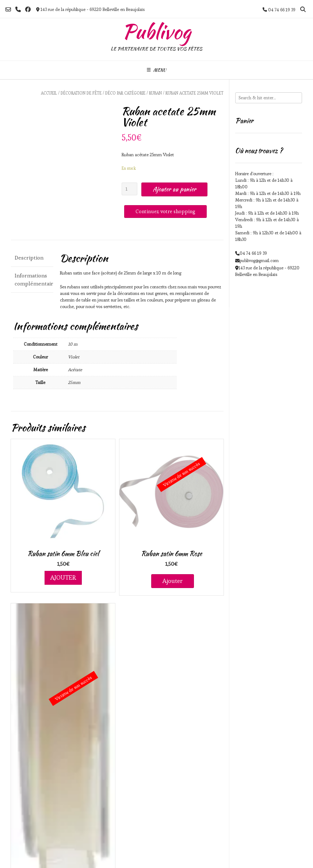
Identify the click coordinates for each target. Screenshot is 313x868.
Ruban (155, 93)
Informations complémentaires (32, 280)
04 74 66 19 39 (253, 253)
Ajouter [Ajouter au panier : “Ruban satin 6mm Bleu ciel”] (63, 577)
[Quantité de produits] (130, 189)
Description (29, 258)
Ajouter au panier (174, 189)
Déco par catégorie (125, 93)
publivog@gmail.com (259, 260)
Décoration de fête (81, 93)
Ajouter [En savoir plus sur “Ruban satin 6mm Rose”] (173, 581)
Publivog (156, 32)
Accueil (49, 93)
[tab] (32, 258)
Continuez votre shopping (165, 211)
